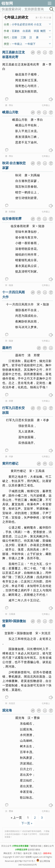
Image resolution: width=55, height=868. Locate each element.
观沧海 (7, 710)
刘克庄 (12, 703)
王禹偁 (12, 614)
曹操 (11, 811)
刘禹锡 (12, 212)
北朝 (14, 37)
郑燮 (11, 401)
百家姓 (16, 31)
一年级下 (30, 44)
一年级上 (17, 44)
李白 (11, 105)
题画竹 (7, 348)
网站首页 (8, 853)
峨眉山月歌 (10, 112)
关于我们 (18, 853)
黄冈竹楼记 (10, 463)
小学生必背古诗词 (22, 24)
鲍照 (43, 31)
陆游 (11, 285)
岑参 (11, 456)
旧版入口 (37, 853)
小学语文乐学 (21, 850)
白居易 (27, 31)
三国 (23, 37)
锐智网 (7, 3)
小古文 (38, 24)
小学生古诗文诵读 (20, 846)
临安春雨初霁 (12, 218)
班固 (36, 31)
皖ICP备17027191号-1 (25, 861)
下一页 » (27, 823)
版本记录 (28, 853)
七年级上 (46, 105)
